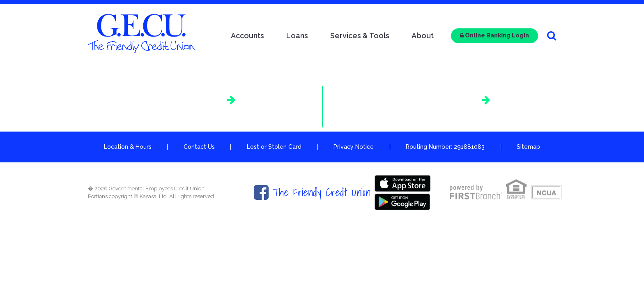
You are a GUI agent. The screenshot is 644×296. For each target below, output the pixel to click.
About (423, 36)
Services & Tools (360, 36)
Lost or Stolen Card (274, 147)
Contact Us (199, 147)
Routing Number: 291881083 (445, 147)
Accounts (247, 36)
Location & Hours (128, 147)
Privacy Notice (354, 147)
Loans (297, 36)
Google (402, 201)
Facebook (261, 192)
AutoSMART (196, 100)
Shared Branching (437, 100)
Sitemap (528, 147)
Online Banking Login (494, 35)
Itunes (402, 183)
